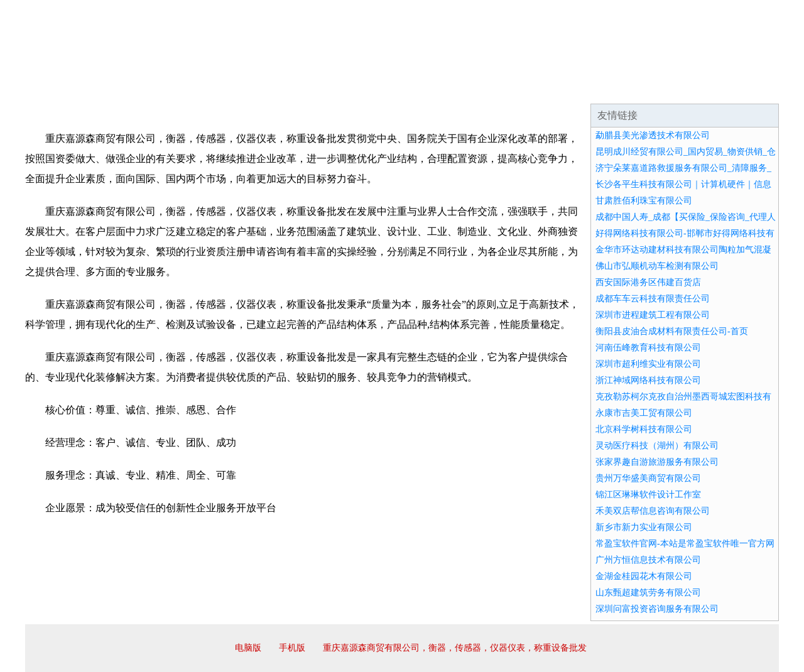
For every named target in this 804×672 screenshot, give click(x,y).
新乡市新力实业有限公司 (644, 527)
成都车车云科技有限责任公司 (653, 299)
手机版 (292, 648)
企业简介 (141, 88)
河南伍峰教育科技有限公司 (648, 348)
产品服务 (291, 88)
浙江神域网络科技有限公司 (648, 380)
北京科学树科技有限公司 (644, 429)
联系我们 (593, 88)
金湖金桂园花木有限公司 (644, 576)
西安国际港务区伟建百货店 (648, 282)
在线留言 (744, 88)
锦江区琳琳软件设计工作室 (648, 495)
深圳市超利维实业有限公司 (648, 364)
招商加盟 (442, 88)
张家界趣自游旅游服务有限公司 (657, 462)
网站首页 (65, 88)
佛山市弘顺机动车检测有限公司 (657, 266)
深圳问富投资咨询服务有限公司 (657, 609)
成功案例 (367, 88)
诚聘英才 (518, 88)
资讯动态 (668, 88)
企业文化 (216, 88)
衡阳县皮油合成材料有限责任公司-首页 (672, 331)
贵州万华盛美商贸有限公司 (648, 478)
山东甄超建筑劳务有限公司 (648, 593)
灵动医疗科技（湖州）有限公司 (657, 446)
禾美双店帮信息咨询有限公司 (653, 511)
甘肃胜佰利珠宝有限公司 (644, 201)
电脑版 (248, 648)
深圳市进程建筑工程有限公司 (653, 315)
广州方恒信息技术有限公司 (648, 560)
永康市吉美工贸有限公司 (644, 413)
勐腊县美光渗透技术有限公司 (653, 135)
